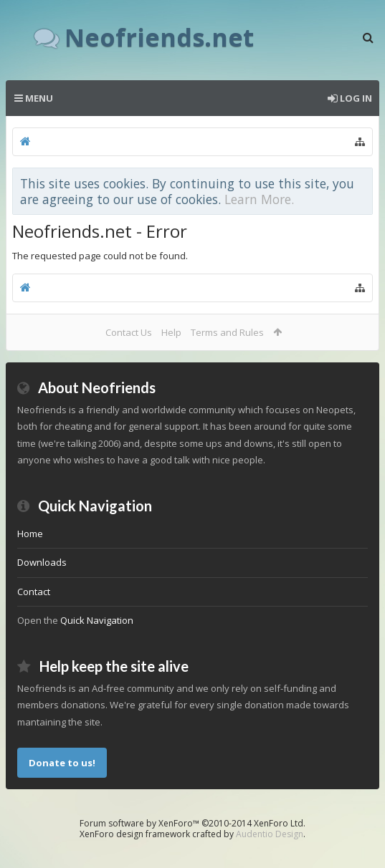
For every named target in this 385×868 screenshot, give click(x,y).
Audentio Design (270, 834)
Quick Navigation (97, 620)
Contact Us (129, 332)
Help (171, 332)
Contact (34, 592)
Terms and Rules (227, 332)
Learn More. (259, 199)
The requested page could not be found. (100, 256)
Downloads (42, 562)
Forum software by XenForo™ (192, 823)
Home (30, 534)
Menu (34, 98)
